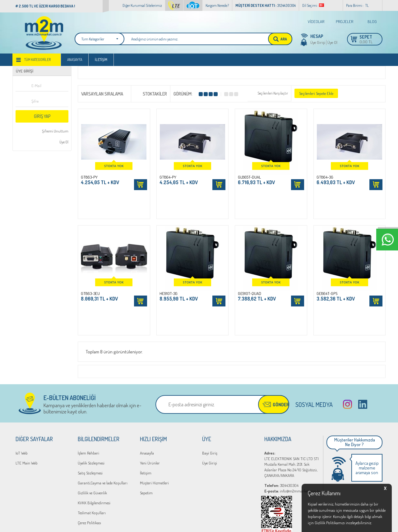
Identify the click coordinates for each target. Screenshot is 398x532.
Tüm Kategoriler (37, 60)
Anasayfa (75, 60)
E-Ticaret (184, 524)
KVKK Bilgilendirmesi (94, 452)
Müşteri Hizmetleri (154, 432)
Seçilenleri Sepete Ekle (316, 93)
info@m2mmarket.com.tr (292, 440)
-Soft (172, 524)
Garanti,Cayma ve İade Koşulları (103, 432)
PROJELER (345, 21)
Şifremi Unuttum (55, 131)
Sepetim (146, 442)
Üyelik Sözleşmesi (91, 412)
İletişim (101, 60)
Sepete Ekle (141, 185)
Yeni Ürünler (150, 412)
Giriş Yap (42, 116)
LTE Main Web (27, 412)
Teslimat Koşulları (92, 462)
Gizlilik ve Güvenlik (92, 442)
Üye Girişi (318, 42)
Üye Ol (332, 42)
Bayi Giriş (210, 402)
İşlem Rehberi (88, 402)
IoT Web (22, 402)
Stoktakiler (151, 93)
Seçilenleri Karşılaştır (273, 93)
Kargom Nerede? (217, 5)
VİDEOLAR (316, 21)
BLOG (372, 21)
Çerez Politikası (89, 472)
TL (367, 5)
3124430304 (281, 434)
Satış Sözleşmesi (90, 422)
